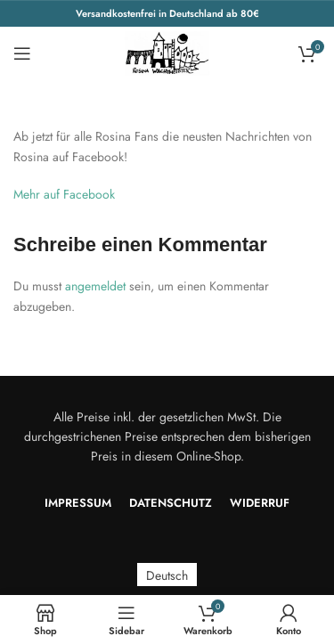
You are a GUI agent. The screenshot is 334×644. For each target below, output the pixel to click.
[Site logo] (167, 52)
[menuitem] (167, 575)
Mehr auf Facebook (64, 194)
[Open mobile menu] (22, 53)
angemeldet (95, 286)
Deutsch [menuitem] (167, 575)
